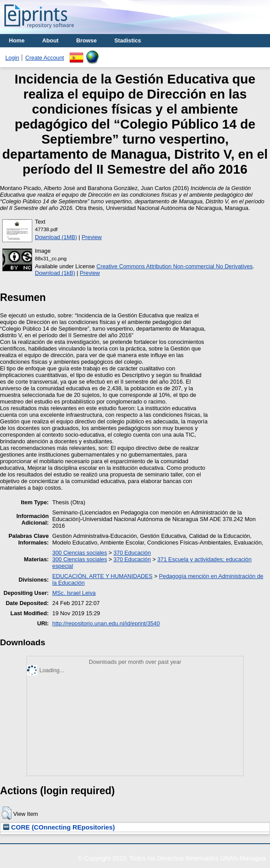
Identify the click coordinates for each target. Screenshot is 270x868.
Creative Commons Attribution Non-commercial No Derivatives (174, 266)
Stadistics (128, 40)
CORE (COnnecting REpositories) (59, 827)
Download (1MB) (56, 237)
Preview (92, 237)
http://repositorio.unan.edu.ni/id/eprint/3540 (106, 623)
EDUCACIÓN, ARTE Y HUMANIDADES (102, 576)
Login (12, 58)
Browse (87, 40)
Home (17, 40)
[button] (6, 813)
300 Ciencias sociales (80, 553)
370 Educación (132, 553)
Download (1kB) (55, 273)
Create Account (45, 58)
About (51, 40)
